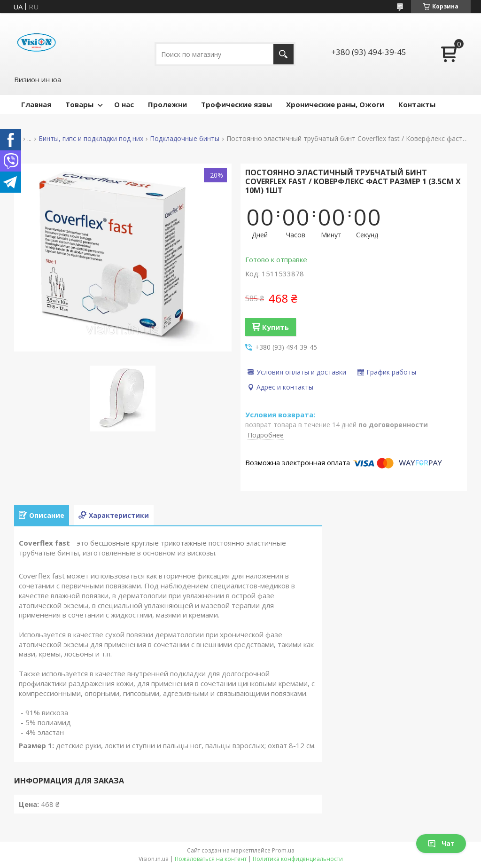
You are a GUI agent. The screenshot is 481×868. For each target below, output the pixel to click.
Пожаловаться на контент (211, 859)
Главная (36, 104)
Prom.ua (283, 850)
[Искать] (283, 54)
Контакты (417, 104)
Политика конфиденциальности (298, 859)
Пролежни (167, 104)
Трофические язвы (237, 104)
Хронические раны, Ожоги (335, 104)
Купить (275, 327)
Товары (79, 104)
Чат (441, 843)
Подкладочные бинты (185, 139)
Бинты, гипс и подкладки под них (91, 139)
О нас (124, 104)
